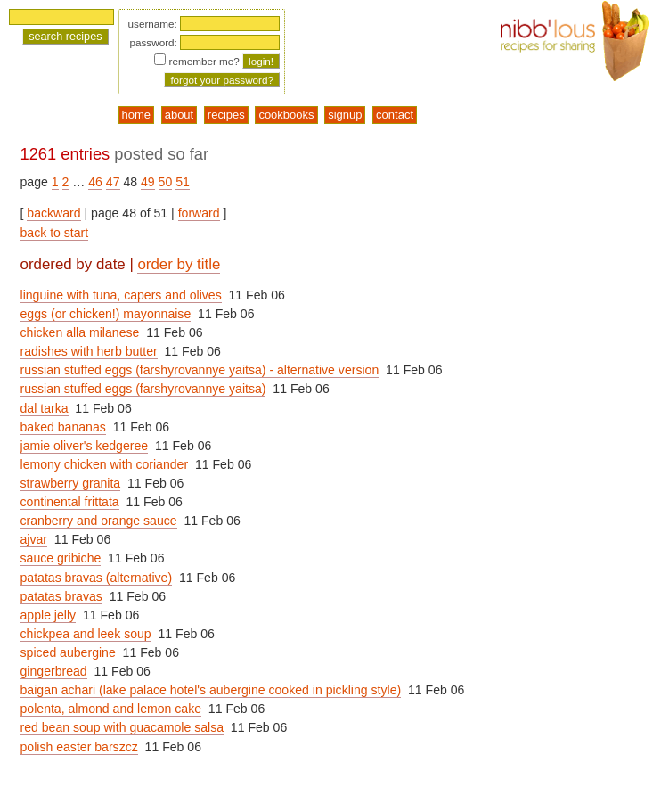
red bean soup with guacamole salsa (122, 727)
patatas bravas (61, 596)
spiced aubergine (68, 652)
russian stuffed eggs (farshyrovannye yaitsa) (143, 389)
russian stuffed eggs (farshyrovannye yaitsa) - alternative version (200, 370)
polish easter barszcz (79, 747)
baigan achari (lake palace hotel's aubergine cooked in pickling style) (211, 690)
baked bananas (63, 427)
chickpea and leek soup (86, 634)
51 (183, 182)
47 (113, 182)
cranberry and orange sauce (99, 521)
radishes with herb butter (89, 351)
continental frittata (70, 502)
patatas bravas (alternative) (97, 578)
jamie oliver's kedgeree (85, 446)
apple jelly (49, 615)
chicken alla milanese (80, 332)
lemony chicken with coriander (105, 464)
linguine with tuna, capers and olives (121, 295)
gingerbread (54, 671)
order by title (179, 264)
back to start (55, 233)
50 (166, 182)
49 (148, 182)
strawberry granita (71, 483)
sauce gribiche (61, 558)
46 (95, 182)
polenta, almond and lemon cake (111, 709)
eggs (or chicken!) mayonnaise (106, 314)
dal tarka (45, 408)
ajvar (34, 539)
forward (199, 213)
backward (53, 213)
